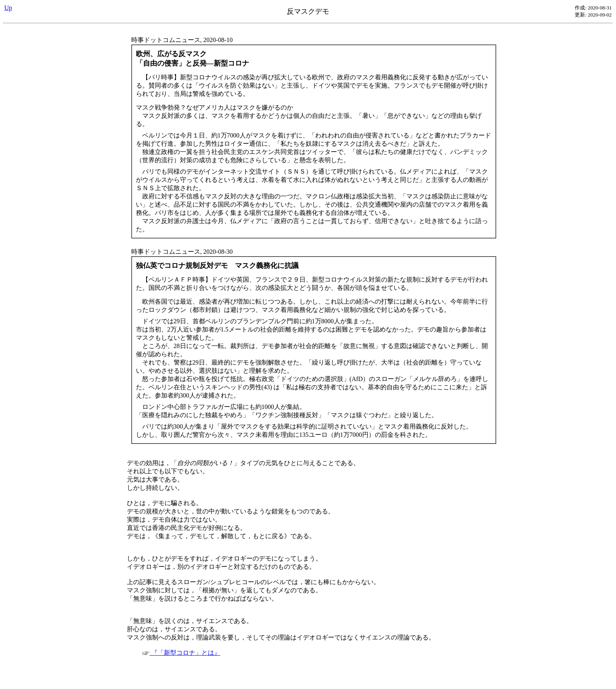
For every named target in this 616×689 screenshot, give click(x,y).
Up (8, 8)
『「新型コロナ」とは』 (181, 653)
